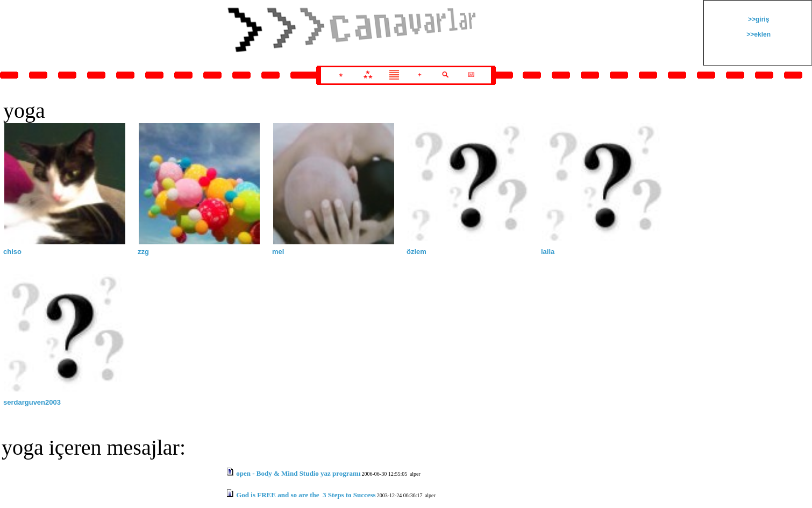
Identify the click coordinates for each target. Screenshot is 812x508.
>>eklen (758, 34)
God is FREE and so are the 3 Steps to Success (306, 495)
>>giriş (758, 19)
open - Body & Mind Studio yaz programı (298, 473)
